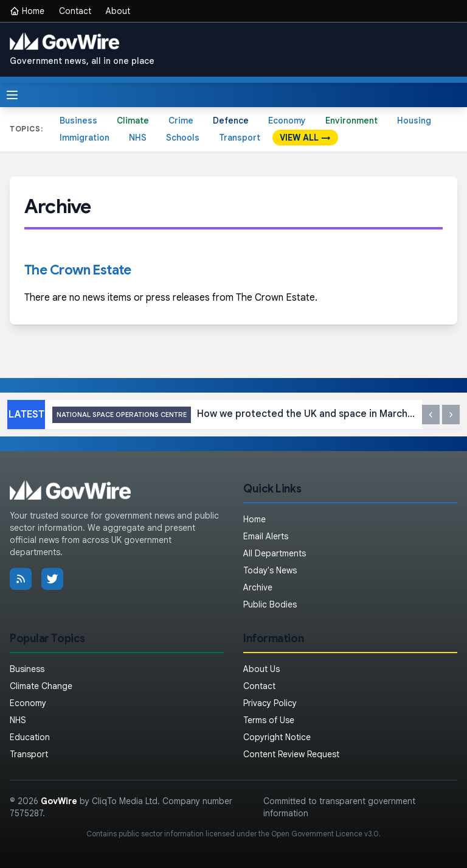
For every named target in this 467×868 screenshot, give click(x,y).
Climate (133, 121)
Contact (75, 11)
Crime (181, 121)
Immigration (85, 138)
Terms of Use (269, 720)
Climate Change (41, 686)
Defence (231, 121)
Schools (183, 138)
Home (27, 11)
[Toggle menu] (12, 95)
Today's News (270, 570)
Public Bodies (270, 604)
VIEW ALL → (305, 138)
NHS (138, 138)
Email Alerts (266, 536)
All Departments (275, 553)
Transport (240, 138)
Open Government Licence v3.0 (325, 834)
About (118, 11)
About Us (261, 669)
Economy (287, 121)
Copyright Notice (277, 737)
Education (30, 737)
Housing (414, 121)
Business (78, 121)
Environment (351, 121)
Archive (258, 587)
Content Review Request (291, 754)
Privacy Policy (270, 703)
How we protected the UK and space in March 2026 (233, 415)
